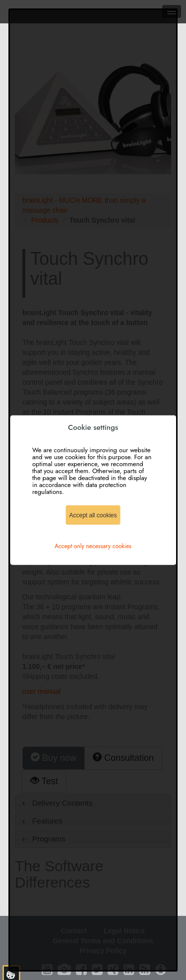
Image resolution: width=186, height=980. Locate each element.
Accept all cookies (93, 515)
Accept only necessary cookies (93, 546)
